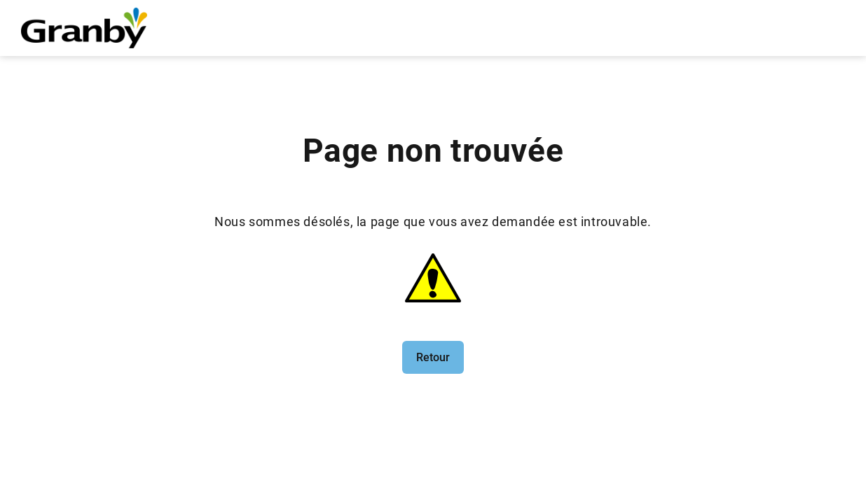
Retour (433, 357)
